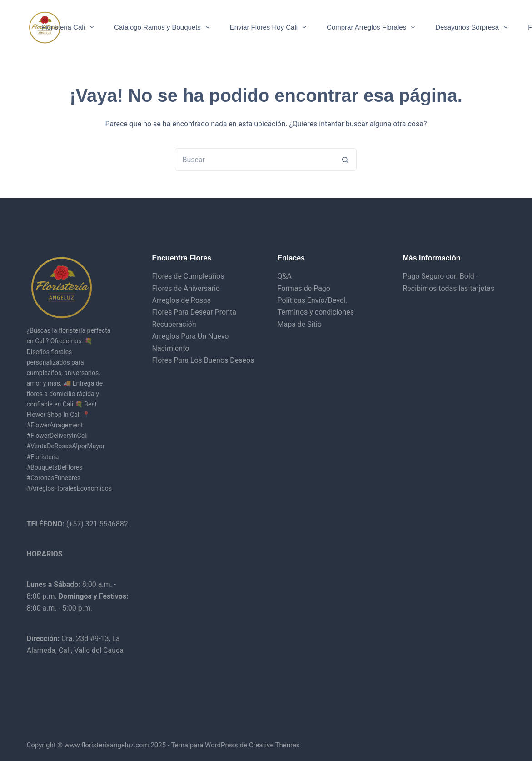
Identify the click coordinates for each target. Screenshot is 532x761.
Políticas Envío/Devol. (312, 300)
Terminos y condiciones (316, 312)
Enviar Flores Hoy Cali (270, 27)
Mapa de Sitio (299, 324)
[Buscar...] (254, 160)
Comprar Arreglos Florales (373, 27)
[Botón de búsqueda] (345, 160)
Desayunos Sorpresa (473, 27)
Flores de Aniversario (186, 288)
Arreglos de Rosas (182, 300)
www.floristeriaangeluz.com (106, 745)
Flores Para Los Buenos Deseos (203, 360)
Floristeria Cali (69, 27)
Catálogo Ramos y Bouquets (164, 27)
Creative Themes (274, 745)
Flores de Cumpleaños (188, 276)
